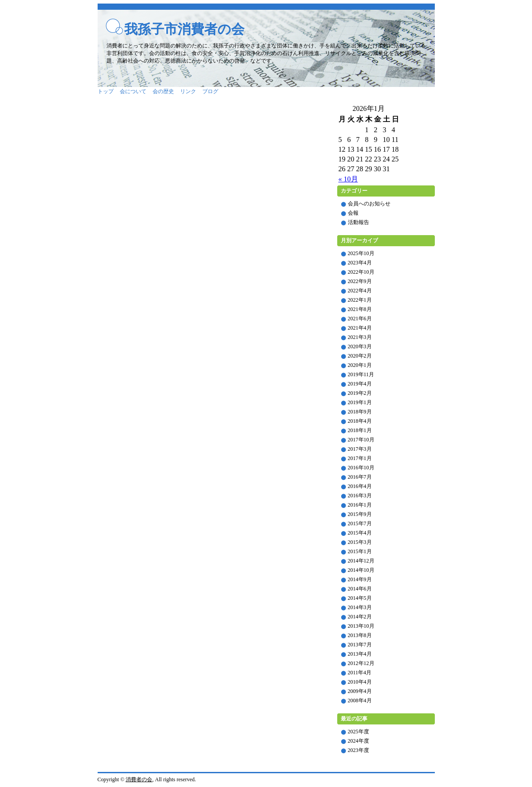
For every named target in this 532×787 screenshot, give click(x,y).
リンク (188, 91)
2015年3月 (360, 542)
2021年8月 (360, 309)
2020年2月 (360, 356)
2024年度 (359, 741)
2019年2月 (360, 393)
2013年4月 (360, 654)
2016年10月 (361, 468)
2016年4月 (360, 486)
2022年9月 (360, 281)
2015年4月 (360, 533)
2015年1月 (360, 551)
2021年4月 (360, 328)
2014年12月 (361, 561)
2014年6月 (360, 589)
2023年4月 (360, 263)
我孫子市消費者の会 (184, 29)
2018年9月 (360, 412)
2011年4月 (360, 673)
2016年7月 (360, 477)
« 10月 (348, 179)
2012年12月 (361, 663)
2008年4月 (360, 700)
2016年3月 (360, 496)
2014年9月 (360, 579)
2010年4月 (360, 682)
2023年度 (359, 750)
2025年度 (359, 732)
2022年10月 (361, 272)
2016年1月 (360, 505)
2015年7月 (360, 523)
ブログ (210, 91)
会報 (353, 213)
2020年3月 (360, 346)
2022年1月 (360, 300)
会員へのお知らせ (369, 204)
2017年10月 (361, 440)
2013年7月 (360, 645)
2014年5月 (360, 598)
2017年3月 (360, 449)
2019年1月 (360, 402)
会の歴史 (163, 91)
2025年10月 (361, 253)
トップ (106, 91)
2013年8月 (360, 635)
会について (133, 91)
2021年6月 (360, 319)
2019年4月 (360, 384)
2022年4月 (360, 291)
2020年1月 (360, 365)
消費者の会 (139, 779)
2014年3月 (360, 607)
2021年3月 (360, 337)
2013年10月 (361, 626)
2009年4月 (360, 691)
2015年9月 (360, 514)
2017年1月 (360, 458)
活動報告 (359, 222)
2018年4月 (360, 421)
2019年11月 (361, 374)
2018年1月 (360, 430)
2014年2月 (360, 617)
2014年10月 (361, 570)
